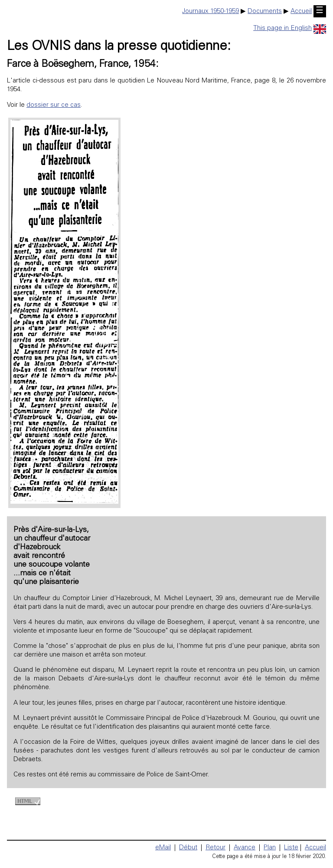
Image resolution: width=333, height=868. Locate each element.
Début (188, 848)
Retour (215, 848)
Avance (245, 848)
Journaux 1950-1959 (211, 12)
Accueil (301, 12)
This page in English (290, 28)
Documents (265, 12)
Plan (270, 848)
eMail (163, 848)
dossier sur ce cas (54, 105)
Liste (291, 848)
